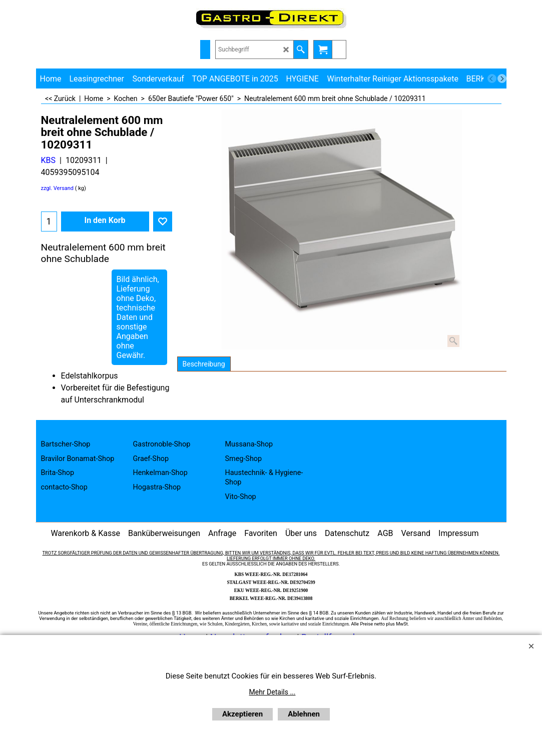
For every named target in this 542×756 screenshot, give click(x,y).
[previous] (492, 78)
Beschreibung (204, 364)
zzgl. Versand (58, 188)
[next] (502, 78)
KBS (49, 160)
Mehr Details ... (273, 692)
